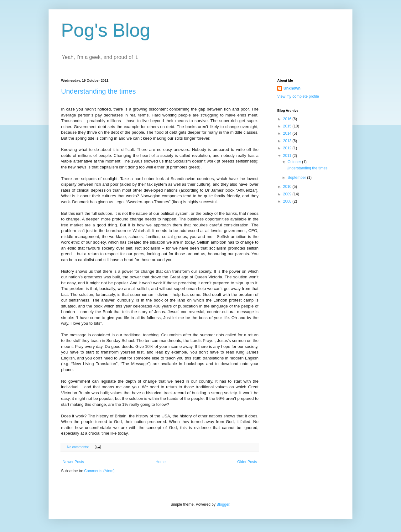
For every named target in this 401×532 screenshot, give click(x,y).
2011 (288, 156)
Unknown (292, 88)
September (297, 178)
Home (161, 462)
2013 (288, 141)
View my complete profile (298, 96)
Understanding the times (98, 91)
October (295, 162)
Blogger (223, 504)
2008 (288, 201)
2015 (288, 126)
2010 (288, 187)
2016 (288, 119)
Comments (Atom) (99, 471)
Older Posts (247, 462)
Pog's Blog (106, 30)
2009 (288, 194)
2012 (288, 148)
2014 (288, 133)
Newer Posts (73, 462)
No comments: (78, 447)
